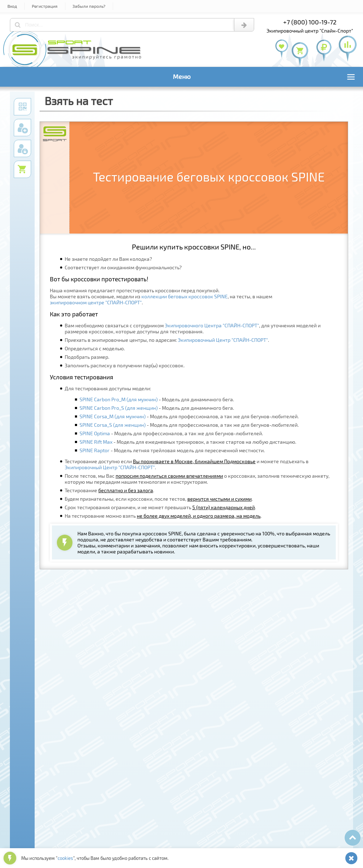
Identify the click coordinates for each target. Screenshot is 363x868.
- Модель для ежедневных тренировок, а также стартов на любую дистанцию (187, 442)
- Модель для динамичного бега (156, 399)
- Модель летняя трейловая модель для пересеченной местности (172, 450)
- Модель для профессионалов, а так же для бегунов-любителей (189, 416)
